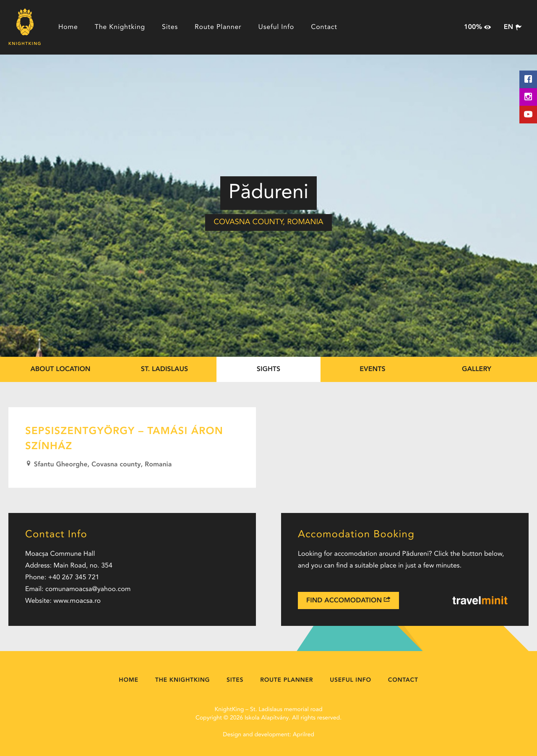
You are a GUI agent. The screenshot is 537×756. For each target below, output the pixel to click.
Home (68, 27)
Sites (170, 27)
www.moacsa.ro (77, 601)
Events (372, 369)
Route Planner (218, 27)
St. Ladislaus (164, 369)
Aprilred (304, 735)
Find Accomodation (348, 600)
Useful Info (276, 27)
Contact (324, 27)
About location (60, 369)
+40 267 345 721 (74, 578)
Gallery (477, 369)
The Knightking (120, 27)
